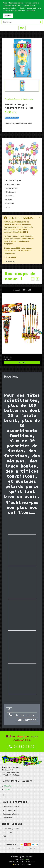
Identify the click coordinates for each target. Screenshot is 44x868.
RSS (4, 836)
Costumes (10, 203)
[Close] (39, 217)
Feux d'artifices (12, 188)
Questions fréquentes (12, 814)
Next (38, 279)
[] (22, 28)
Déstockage (11, 192)
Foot (8, 207)
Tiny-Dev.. (26, 859)
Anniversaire (28, 99)
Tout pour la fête (13, 184)
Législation (7, 818)
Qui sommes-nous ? (11, 807)
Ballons (9, 200)
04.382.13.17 (22, 715)
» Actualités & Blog (10, 262)
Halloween (10, 196)
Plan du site (8, 832)
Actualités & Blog (10, 810)
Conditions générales (11, 829)
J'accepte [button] (8, 16)
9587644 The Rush (23, 290)
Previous (33, 279)
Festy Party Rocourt (13, 99)
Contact (27, 720)
